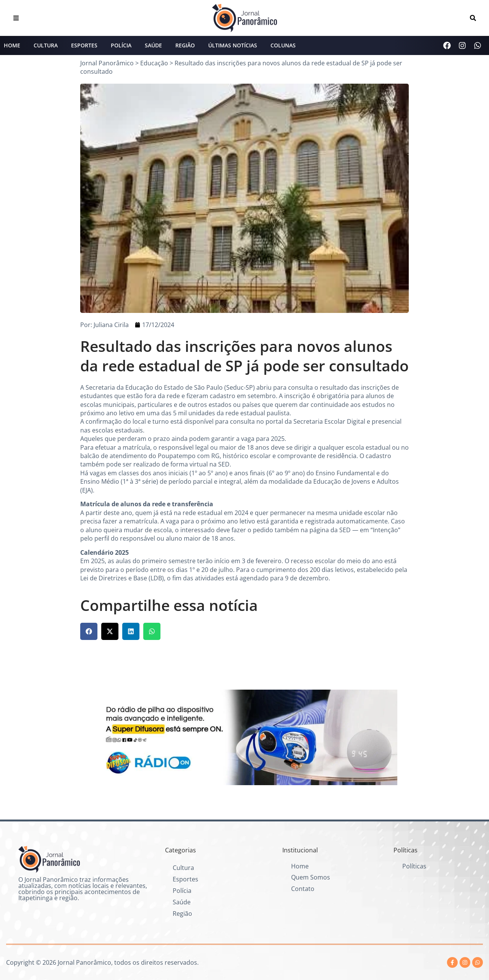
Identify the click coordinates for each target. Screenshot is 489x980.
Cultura (46, 45)
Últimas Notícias (233, 45)
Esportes (84, 45)
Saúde (153, 45)
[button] (89, 631)
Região (185, 45)
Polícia (121, 45)
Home (12, 45)
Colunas (283, 45)
